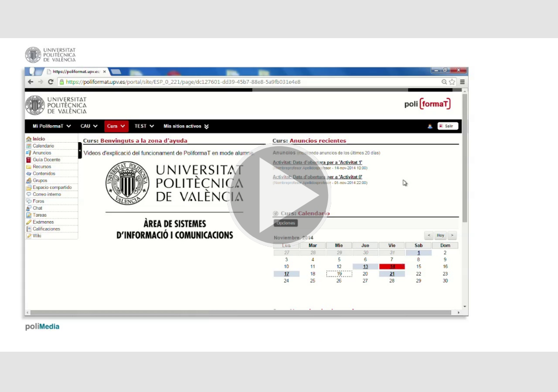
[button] (279, 196)
